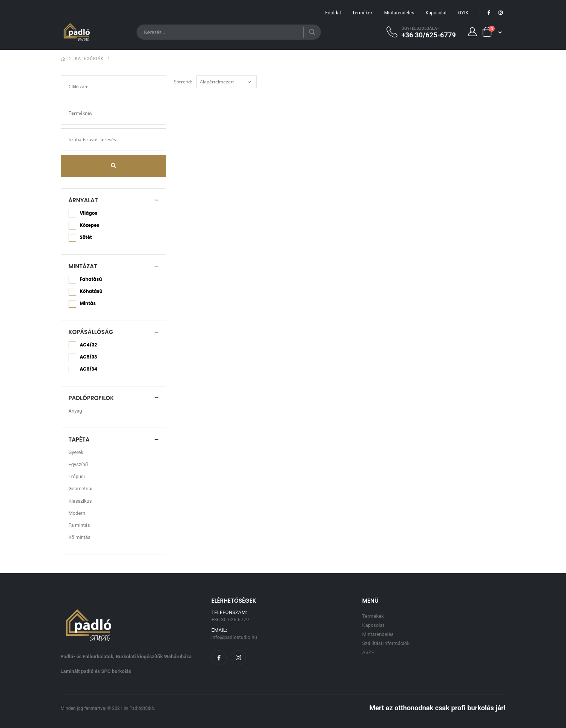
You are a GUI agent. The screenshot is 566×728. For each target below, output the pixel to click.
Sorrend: (183, 82)
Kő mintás (80, 537)
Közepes (90, 225)
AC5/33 (89, 357)
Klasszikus (80, 501)
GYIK (463, 13)
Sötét (86, 237)
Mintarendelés (399, 13)
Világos (89, 213)
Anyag (75, 411)
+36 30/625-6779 (429, 35)
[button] (492, 32)
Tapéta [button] (79, 439)
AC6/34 (89, 369)
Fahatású (91, 279)
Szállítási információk (386, 643)
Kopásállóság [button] (91, 332)
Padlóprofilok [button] (91, 398)
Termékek (363, 13)
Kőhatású (91, 291)
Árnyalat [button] (83, 200)
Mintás (88, 303)
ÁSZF (368, 652)
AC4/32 (89, 345)
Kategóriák (89, 59)
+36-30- (230, 619)
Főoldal (333, 13)
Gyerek (76, 452)
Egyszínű (78, 464)
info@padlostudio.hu (234, 637)
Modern (77, 513)
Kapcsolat (436, 13)
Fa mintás (79, 525)
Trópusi (77, 476)
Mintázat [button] (83, 266)
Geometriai (81, 489)
